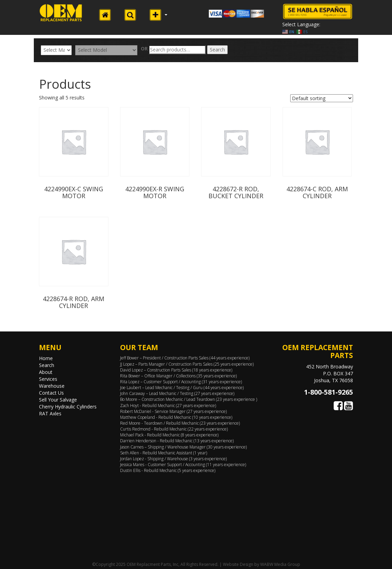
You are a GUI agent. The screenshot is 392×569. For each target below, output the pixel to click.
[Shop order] (322, 98)
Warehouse (52, 386)
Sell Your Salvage (58, 400)
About (46, 372)
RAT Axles (50, 413)
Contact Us (51, 393)
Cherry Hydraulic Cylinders (68, 407)
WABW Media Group (280, 564)
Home (46, 358)
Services (48, 379)
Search (217, 50)
